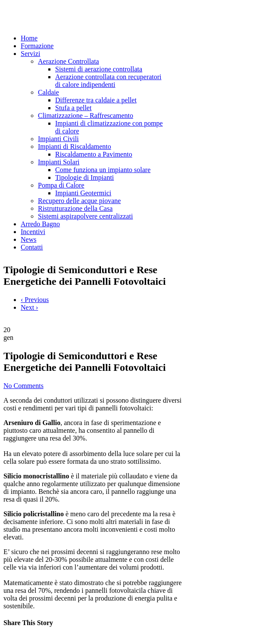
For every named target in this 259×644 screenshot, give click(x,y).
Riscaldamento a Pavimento (94, 154)
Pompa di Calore (61, 185)
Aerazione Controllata (69, 61)
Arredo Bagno (40, 224)
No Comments (23, 386)
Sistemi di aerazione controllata (99, 69)
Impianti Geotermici (83, 193)
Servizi (30, 54)
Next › (29, 307)
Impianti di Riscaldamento (75, 146)
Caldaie (48, 92)
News (28, 239)
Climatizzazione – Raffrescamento (86, 116)
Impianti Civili (58, 139)
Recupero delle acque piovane (79, 201)
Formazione (37, 46)
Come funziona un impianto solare (103, 170)
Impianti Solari (59, 162)
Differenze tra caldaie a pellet (96, 100)
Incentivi (33, 232)
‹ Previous (35, 300)
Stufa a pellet (73, 108)
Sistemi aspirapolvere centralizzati (85, 216)
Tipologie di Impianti (84, 177)
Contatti (32, 247)
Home (29, 38)
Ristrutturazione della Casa (75, 208)
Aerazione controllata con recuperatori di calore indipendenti (108, 81)
